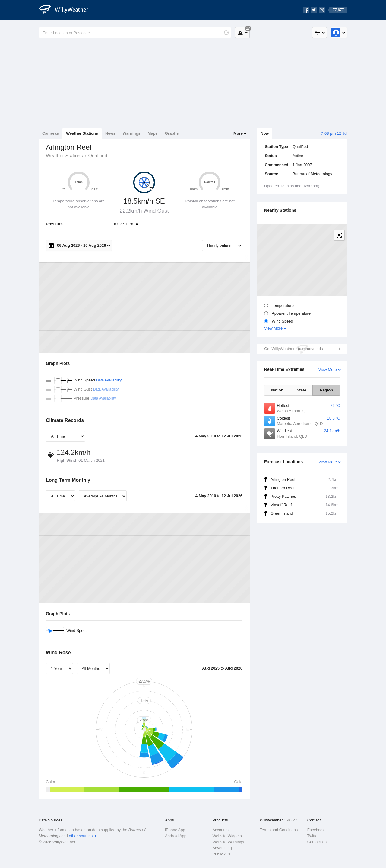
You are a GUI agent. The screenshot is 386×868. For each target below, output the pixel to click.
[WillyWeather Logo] (67, 10)
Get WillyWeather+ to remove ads (293, 349)
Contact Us (317, 842)
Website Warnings (228, 842)
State (302, 390)
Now (265, 133)
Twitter (313, 836)
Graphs (172, 133)
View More (273, 328)
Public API (221, 854)
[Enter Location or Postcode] (135, 33)
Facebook (316, 830)
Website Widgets (227, 836)
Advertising (222, 848)
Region (326, 390)
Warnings (132, 133)
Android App (176, 836)
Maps (153, 133)
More (238, 133)
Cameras (51, 133)
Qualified (98, 156)
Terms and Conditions (279, 830)
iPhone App (175, 830)
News (110, 133)
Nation (277, 390)
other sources (81, 836)
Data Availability (109, 380)
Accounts (220, 830)
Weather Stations (82, 133)
